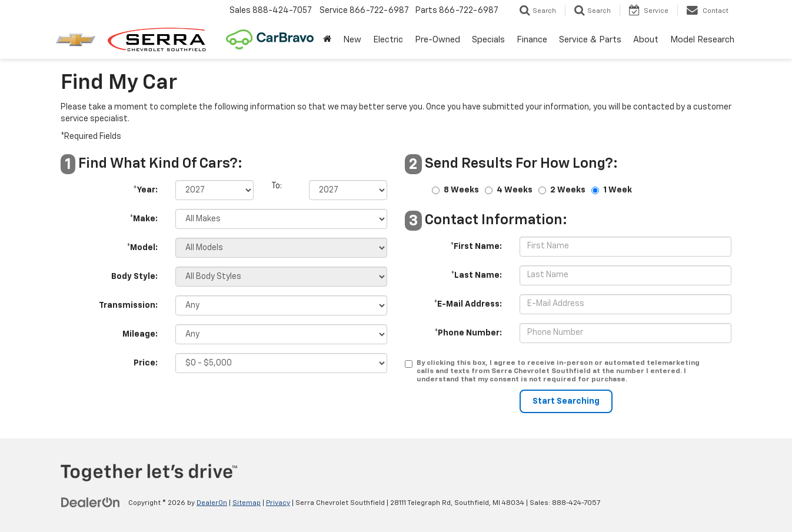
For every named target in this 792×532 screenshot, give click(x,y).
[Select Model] (281, 248)
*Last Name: (476, 275)
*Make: (144, 219)
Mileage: (140, 334)
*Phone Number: (468, 333)
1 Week (618, 190)
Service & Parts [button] (590, 40)
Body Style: (134, 277)
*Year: (145, 190)
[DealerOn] (91, 503)
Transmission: (128, 305)
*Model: (142, 248)
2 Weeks (568, 190)
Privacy (278, 503)
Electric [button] (388, 40)
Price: (146, 363)
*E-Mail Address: (468, 304)
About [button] (646, 40)
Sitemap (247, 503)
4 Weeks (515, 190)
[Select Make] (281, 219)
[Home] (327, 40)
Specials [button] (488, 40)
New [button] (352, 40)
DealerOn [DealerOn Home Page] (212, 503)
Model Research (702, 40)
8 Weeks (461, 190)
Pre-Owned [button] (437, 40)
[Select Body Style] (281, 277)
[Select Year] (214, 190)
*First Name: (476, 247)
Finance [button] (532, 40)
